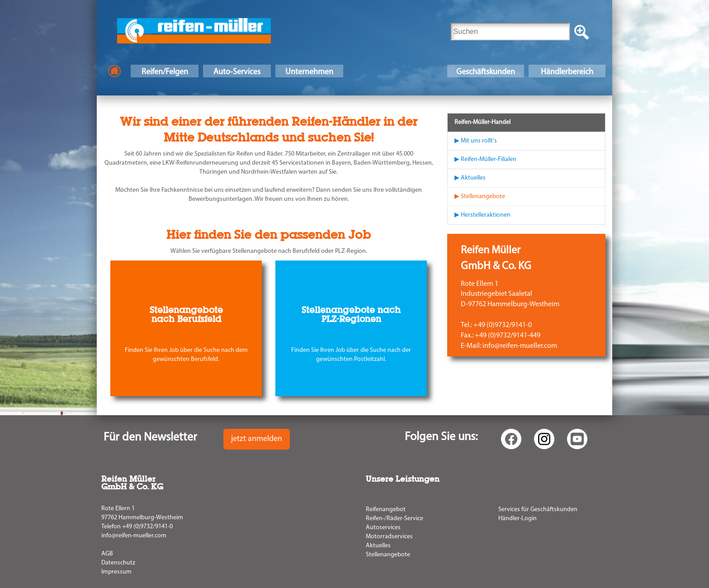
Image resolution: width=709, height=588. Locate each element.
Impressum (116, 572)
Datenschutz (118, 563)
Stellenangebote (388, 555)
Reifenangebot (386, 510)
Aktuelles (378, 546)
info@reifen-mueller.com (134, 536)
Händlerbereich (567, 72)
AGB (107, 554)
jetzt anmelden (257, 439)
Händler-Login (518, 519)
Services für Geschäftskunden (538, 510)
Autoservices (383, 528)
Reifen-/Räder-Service (395, 519)
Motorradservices (389, 537)
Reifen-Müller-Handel (482, 122)
